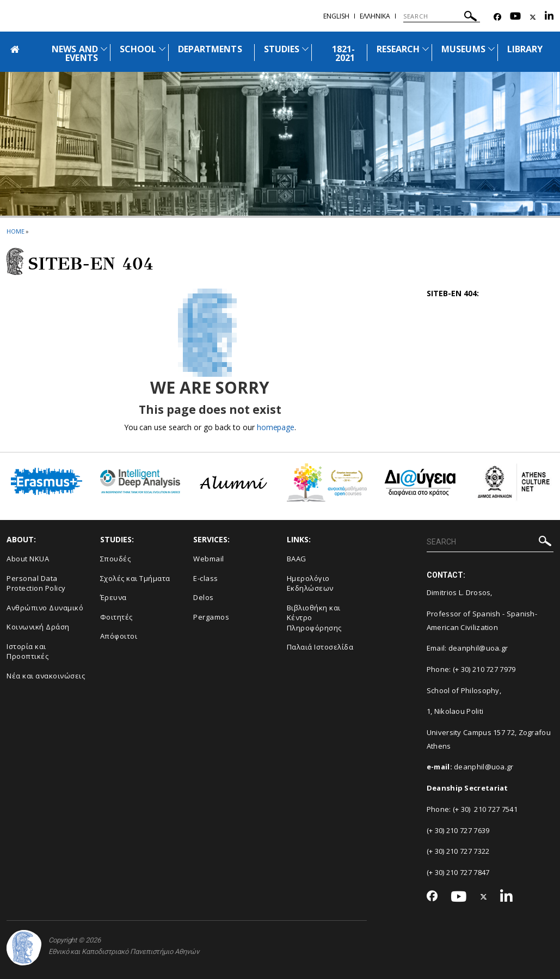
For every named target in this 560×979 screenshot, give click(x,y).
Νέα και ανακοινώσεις (46, 676)
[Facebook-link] (497, 17)
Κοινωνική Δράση (38, 627)
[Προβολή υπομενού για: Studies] (305, 49)
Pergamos (211, 617)
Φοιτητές (116, 617)
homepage (276, 427)
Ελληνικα (375, 16)
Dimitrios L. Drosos (459, 592)
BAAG (297, 559)
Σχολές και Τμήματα (135, 578)
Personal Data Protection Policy (36, 583)
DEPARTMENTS (210, 49)
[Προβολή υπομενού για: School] (162, 49)
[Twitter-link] (533, 17)
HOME (16, 231)
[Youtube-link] (515, 17)
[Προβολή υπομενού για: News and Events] (104, 49)
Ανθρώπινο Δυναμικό (45, 608)
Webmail (209, 559)
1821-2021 (343, 53)
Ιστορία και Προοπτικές (27, 651)
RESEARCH (398, 49)
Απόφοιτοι (119, 636)
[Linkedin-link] (549, 17)
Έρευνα (113, 597)
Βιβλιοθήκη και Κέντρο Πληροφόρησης (314, 618)
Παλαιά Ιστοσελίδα (320, 647)
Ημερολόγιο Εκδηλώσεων (310, 583)
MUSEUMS (463, 49)
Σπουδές (116, 559)
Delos (204, 597)
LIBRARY (525, 49)
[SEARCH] (442, 16)
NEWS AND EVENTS (75, 53)
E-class (206, 578)
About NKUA (28, 559)
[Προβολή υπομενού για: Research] (426, 49)
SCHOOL (138, 49)
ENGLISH (336, 16)
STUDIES (282, 49)
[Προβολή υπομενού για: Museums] (491, 49)
